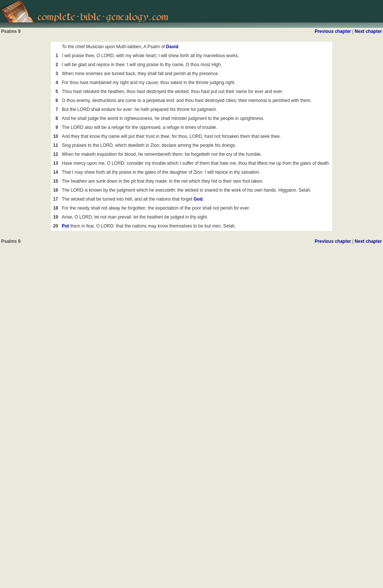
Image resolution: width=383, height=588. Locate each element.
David (172, 47)
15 (56, 181)
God (198, 199)
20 (56, 226)
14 (56, 172)
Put (65, 226)
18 (56, 208)
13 (56, 163)
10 (56, 136)
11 (56, 145)
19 (56, 217)
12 (56, 154)
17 (56, 199)
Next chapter (368, 31)
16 (56, 190)
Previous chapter (333, 31)
